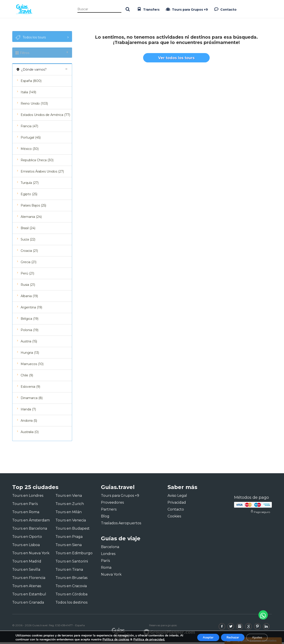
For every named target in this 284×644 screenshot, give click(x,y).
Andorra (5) (29, 422)
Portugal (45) (31, 139)
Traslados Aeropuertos (121, 525)
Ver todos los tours (176, 59)
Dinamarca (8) (32, 400)
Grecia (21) (29, 264)
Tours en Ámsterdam (31, 522)
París (105, 563)
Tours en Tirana (69, 571)
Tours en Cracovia (71, 588)
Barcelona (110, 549)
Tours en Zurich (70, 506)
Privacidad (177, 504)
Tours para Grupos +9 (186, 9)
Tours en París (25, 506)
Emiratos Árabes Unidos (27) (42, 173)
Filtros (42, 54)
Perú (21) (27, 275)
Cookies (174, 518)
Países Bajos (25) (33, 207)
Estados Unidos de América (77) (45, 117)
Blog (105, 518)
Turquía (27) (30, 185)
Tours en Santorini (72, 563)
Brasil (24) (28, 230)
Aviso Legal (177, 497)
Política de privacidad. (153, 639)
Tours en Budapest (73, 530)
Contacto (225, 9)
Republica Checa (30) (37, 162)
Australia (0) (30, 434)
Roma (106, 569)
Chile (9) (27, 377)
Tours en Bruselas (71, 579)
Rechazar (229, 637)
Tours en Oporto (27, 538)
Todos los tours (30, 38)
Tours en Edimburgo (74, 555)
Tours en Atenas (27, 588)
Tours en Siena (69, 547)
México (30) (30, 151)
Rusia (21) (28, 286)
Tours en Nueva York (31, 555)
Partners (109, 511)
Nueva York (111, 576)
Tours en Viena (69, 497)
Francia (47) (29, 128)
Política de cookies (120, 639)
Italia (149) (28, 94)
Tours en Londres (28, 497)
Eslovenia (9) (30, 388)
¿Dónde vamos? (42, 71)
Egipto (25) (29, 196)
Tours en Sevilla (26, 571)
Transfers (148, 9)
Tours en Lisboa (26, 547)
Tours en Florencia (29, 579)
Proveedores (112, 504)
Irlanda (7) (28, 411)
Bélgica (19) (30, 320)
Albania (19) (29, 298)
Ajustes (256, 637)
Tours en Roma (26, 514)
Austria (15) (29, 343)
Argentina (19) (31, 309)
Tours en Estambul (29, 596)
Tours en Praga (69, 538)
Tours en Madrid (27, 563)
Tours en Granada (28, 604)
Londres (108, 556)
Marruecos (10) (32, 366)
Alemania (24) (31, 219)
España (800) (31, 83)
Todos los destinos (71, 604)
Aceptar (201, 637)
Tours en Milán (69, 514)
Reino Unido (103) (34, 105)
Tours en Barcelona (30, 530)
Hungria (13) (30, 354)
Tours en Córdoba (71, 596)
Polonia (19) (30, 332)
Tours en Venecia (71, 522)
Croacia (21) (29, 252)
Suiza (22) (28, 241)
